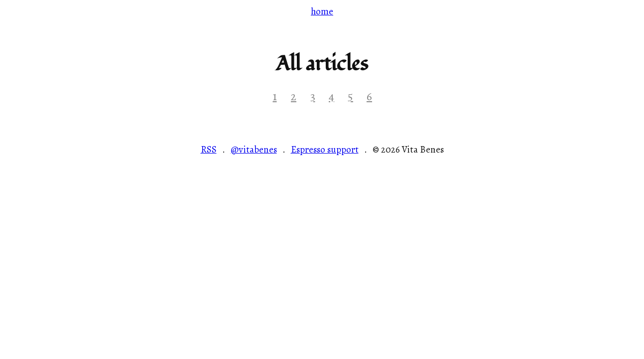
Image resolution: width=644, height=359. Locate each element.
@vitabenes (254, 150)
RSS (209, 150)
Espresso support (325, 150)
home (322, 11)
